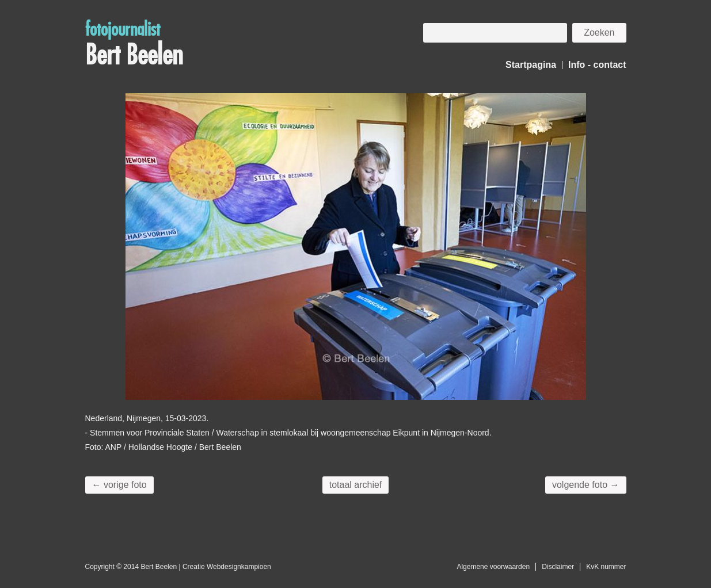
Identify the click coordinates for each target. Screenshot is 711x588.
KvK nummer (606, 567)
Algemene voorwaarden (493, 567)
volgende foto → (586, 485)
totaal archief (356, 485)
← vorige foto (119, 485)
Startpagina (531, 65)
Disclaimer (558, 567)
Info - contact (597, 65)
